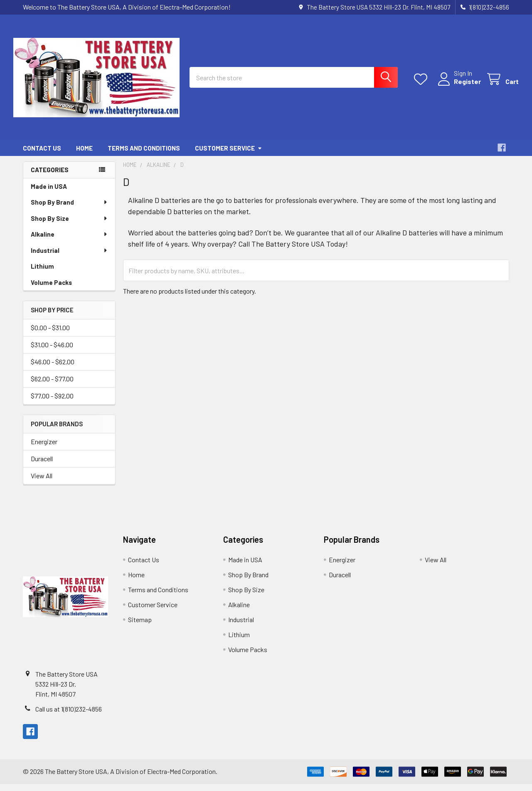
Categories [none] (50, 177)
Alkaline (69, 241)
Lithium (42, 273)
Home (84, 155)
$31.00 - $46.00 (52, 352)
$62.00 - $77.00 (52, 386)
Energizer (44, 449)
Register (458, 86)
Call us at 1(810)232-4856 (69, 716)
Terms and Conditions (144, 155)
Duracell (42, 466)
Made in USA (49, 193)
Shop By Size (69, 225)
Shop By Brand (69, 209)
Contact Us (42, 155)
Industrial (69, 257)
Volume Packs (51, 289)
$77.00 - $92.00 (52, 403)
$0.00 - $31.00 (50, 335)
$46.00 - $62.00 (53, 369)
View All (42, 483)
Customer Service (229, 155)
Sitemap (140, 627)
